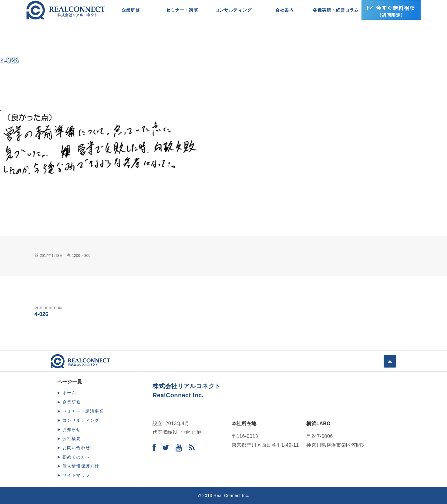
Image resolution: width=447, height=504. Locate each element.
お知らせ (72, 429)
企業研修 (131, 10)
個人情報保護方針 (81, 466)
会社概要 (72, 438)
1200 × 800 (81, 256)
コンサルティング (234, 10)
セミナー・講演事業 (83, 411)
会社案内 (285, 10)
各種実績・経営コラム (336, 10)
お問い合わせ (76, 448)
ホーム (69, 393)
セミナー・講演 (182, 10)
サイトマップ (76, 475)
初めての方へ (76, 457)
